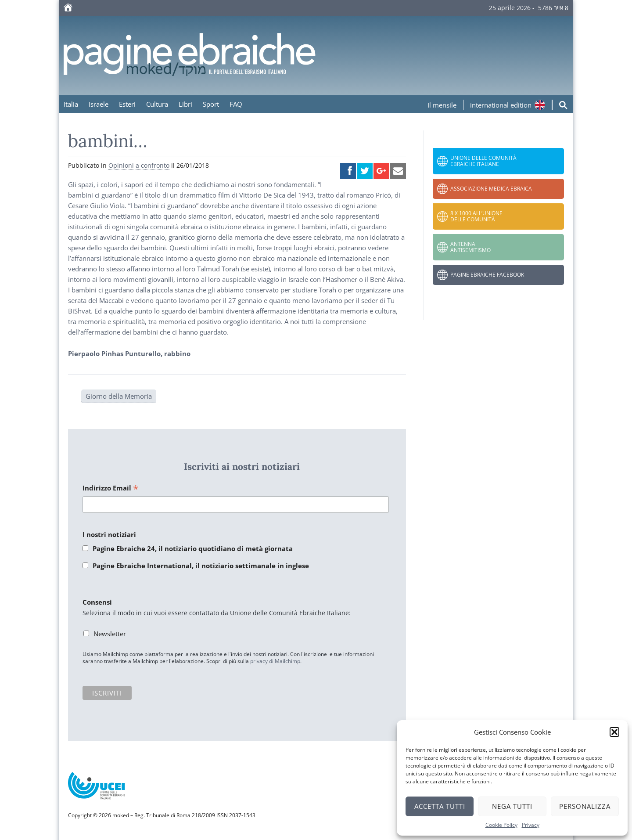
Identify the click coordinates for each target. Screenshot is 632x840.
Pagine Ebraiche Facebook (487, 275)
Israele (99, 104)
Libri (185, 104)
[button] (614, 732)
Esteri (127, 104)
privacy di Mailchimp (275, 661)
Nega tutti (512, 806)
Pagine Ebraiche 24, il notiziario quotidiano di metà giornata (193, 548)
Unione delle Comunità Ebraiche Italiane (483, 161)
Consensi (97, 602)
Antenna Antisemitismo (470, 247)
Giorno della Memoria (119, 396)
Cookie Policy (501, 825)
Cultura (157, 104)
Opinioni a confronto (139, 165)
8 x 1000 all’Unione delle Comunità (476, 216)
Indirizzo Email (111, 488)
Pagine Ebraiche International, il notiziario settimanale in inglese (201, 566)
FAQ (236, 104)
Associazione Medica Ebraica (491, 189)
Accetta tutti (440, 806)
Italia (71, 104)
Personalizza (585, 806)
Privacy (531, 825)
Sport (211, 104)
